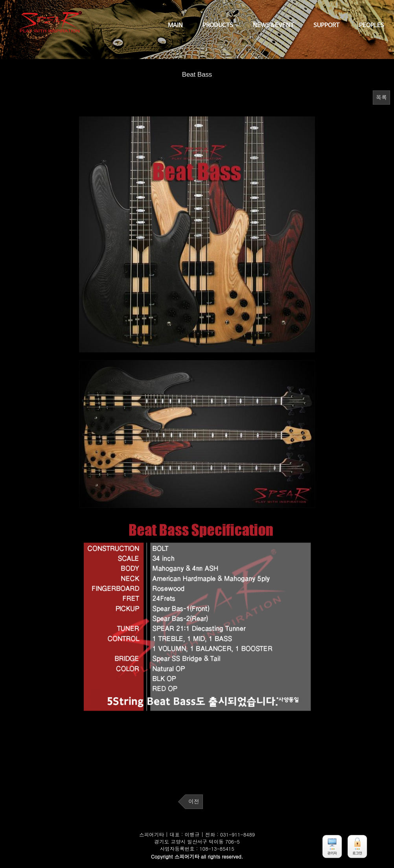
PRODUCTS (218, 26)
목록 (381, 98)
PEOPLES (372, 26)
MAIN (175, 26)
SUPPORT (326, 26)
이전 (194, 802)
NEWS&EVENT (273, 26)
